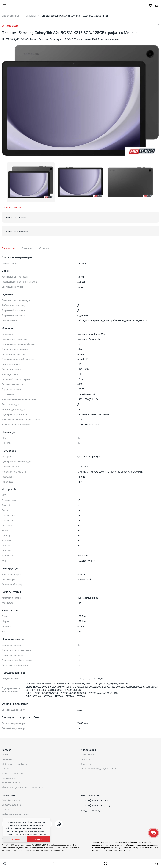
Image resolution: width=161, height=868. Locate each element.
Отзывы (6, 813)
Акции (5, 755)
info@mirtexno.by (90, 813)
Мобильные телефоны (15, 765)
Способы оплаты (11, 803)
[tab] (11, 248)
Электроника (9, 780)
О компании (87, 755)
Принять (38, 839)
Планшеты (8, 770)
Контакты (86, 765)
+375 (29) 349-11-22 (92, 803)
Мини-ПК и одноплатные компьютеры (24, 790)
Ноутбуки (7, 760)
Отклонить (15, 839)
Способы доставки (12, 808)
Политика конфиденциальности (99, 770)
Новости (85, 760)
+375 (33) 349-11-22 (92, 808)
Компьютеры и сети (13, 775)
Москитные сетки (12, 785)
